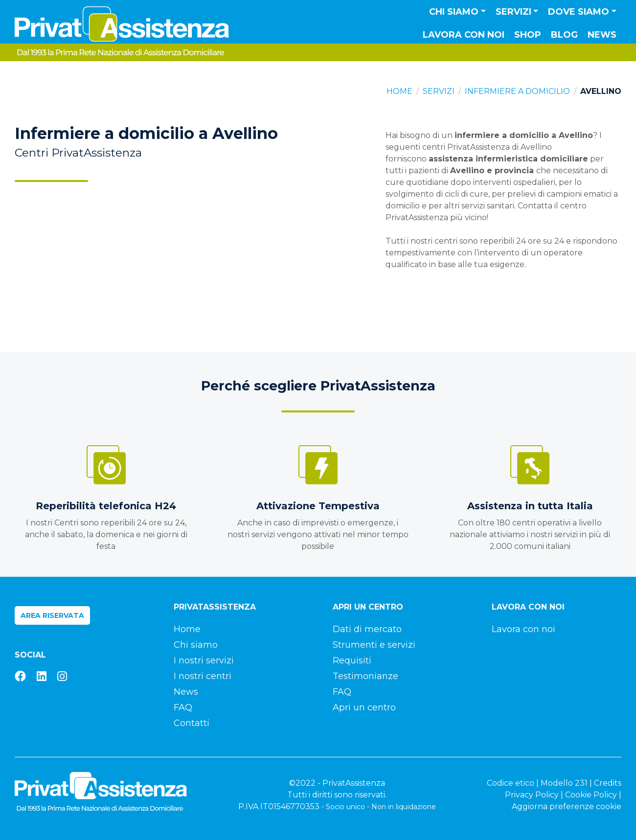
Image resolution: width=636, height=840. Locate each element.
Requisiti (352, 660)
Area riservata (52, 615)
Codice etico (511, 783)
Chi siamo (196, 645)
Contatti (192, 723)
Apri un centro (364, 707)
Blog (564, 35)
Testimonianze (365, 676)
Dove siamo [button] (579, 12)
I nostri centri (203, 676)
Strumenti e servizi (374, 645)
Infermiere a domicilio (517, 91)
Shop (528, 35)
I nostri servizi (204, 660)
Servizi (439, 91)
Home (399, 91)
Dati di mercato (367, 629)
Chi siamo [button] (454, 12)
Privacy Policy (532, 795)
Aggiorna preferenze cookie (567, 806)
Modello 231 (564, 783)
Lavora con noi (464, 35)
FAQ (183, 707)
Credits (608, 783)
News (602, 35)
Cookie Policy (591, 795)
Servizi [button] (513, 12)
